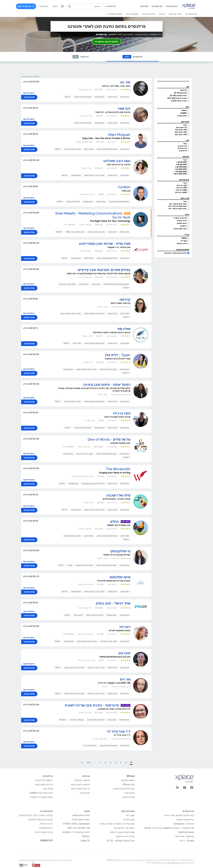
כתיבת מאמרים (100, 97)
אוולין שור (124, 329)
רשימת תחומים (128, 780)
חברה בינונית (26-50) (177, 98)
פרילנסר (183, 90)
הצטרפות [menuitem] (44, 6)
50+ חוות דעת (181, 134)
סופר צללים (77, 343)
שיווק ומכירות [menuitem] (132, 14)
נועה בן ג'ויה (122, 413)
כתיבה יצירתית (46, 824)
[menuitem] (62, 6)
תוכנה (87, 811)
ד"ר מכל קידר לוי (119, 731)
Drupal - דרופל (187, 841)
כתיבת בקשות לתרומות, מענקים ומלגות (116, 284)
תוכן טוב (124, 653)
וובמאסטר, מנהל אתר (77, 720)
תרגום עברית (96, 284)
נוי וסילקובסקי (120, 551)
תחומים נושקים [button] (183, 250)
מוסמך (184, 110)
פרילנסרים (132, 57)
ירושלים (183, 226)
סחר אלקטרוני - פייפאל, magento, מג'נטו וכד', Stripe (169, 828)
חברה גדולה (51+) (179, 101)
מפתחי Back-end (81, 815)
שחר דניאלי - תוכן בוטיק (113, 603)
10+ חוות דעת (181, 130)
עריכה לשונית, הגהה (90, 746)
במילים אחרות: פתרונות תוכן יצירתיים (104, 270)
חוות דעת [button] (185, 122)
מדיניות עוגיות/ (55, 860)
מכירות (70, 565)
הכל (185, 125)
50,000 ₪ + (181, 164)
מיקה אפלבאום (120, 577)
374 (89, 763)
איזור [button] (187, 215)
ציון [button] (188, 140)
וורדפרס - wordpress (184, 824)
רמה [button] (187, 107)
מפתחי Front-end (81, 820)
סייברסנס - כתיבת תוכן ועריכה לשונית (92, 705)
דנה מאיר (124, 108)
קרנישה (125, 299)
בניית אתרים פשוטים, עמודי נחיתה (179, 815)
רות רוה (125, 627)
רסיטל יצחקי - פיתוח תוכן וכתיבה (107, 385)
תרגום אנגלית (78, 615)
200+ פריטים (181, 192)
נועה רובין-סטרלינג (117, 161)
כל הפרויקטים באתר (44, 784)
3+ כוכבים (182, 146)
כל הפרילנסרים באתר (80, 789)
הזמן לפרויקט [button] (29, 93)
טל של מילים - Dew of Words (109, 439)
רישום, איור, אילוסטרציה (124, 828)
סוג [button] (188, 87)
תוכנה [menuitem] (162, 14)
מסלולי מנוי (48, 789)
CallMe (184, 113)
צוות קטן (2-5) (180, 93)
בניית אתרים (188, 811)
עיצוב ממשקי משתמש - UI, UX (121, 841)
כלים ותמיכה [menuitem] (172, 6)
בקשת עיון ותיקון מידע (27, 860)
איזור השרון (182, 221)
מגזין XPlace (129, 784)
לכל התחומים (47, 840)
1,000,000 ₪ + (180, 174)
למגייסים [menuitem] (144, 6)
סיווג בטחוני (182, 243)
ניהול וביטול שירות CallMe (41, 793)
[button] (173, 81)
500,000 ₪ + (181, 171)
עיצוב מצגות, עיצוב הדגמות (122, 832)
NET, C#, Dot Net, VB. (79, 828)
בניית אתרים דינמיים (185, 820)
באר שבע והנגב (180, 229)
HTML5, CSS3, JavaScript (76, 824)
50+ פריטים (182, 188)
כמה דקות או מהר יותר (177, 209)
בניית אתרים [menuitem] (191, 14)
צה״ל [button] (187, 235)
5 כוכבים (183, 151)
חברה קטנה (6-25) (178, 95)
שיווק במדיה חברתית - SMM (75, 232)
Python (86, 836)
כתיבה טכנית (112, 232)
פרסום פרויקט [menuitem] (26, 6)
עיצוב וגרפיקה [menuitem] (175, 14)
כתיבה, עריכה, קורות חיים (73, 149)
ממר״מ (184, 241)
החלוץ (114, 521)
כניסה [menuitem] (55, 6)
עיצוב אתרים (129, 820)
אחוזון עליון (182, 116)
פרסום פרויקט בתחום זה (106, 42)
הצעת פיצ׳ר (129, 793)
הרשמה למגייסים (82, 780)
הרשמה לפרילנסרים (44, 780)
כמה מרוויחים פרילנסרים (124, 789)
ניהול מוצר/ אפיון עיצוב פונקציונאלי (93, 484)
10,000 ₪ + (181, 162)
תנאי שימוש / (66, 860)
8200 (184, 238)
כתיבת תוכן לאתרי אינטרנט (175, 253)
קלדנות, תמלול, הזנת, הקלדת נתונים (36, 815)
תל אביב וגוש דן (180, 218)
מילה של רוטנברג (118, 495)
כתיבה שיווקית (112, 97)
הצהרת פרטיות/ (42, 860)
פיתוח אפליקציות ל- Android (76, 832)
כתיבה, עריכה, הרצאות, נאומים (94, 175)
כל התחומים (155, 34)
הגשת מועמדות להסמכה (41, 797)
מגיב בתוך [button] (185, 198)
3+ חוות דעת (181, 127)
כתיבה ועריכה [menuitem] (149, 14)
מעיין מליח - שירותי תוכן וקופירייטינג (105, 244)
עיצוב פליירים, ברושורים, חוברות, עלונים (117, 824)
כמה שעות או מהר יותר (177, 206)
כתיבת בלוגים (125, 97)
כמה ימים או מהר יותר (178, 204)
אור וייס (125, 679)
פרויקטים (81, 57)
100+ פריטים (181, 190)
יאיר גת (125, 82)
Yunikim (124, 187)
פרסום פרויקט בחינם (80, 784)
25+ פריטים (182, 185)
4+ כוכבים (182, 148)
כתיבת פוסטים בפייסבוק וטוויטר (107, 149)
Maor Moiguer (119, 135)
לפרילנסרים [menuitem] (157, 6)
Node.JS (85, 841)
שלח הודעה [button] (29, 97)
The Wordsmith (118, 469)
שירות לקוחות (128, 797)
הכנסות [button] (186, 157)
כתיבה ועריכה (141, 34)
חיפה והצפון (182, 223)
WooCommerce (186, 832)
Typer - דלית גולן (118, 355)
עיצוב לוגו (130, 815)
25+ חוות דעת (181, 132)
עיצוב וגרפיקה (128, 811)
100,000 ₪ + (181, 167)
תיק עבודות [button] (184, 180)
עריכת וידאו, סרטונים (73, 202)
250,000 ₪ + (181, 169)
